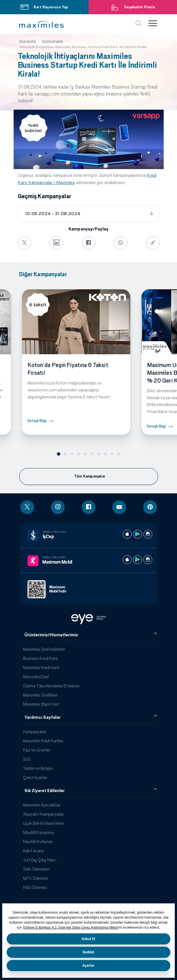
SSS (27, 759)
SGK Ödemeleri (36, 869)
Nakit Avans (33, 851)
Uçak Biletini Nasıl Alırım (43, 823)
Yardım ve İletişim (38, 768)
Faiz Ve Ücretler (37, 750)
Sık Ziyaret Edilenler (45, 791)
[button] (41, 24)
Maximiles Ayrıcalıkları (42, 805)
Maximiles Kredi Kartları (43, 741)
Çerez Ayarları (35, 777)
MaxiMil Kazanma (38, 832)
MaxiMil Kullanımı (38, 842)
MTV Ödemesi (35, 878)
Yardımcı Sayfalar (43, 717)
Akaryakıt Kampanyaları (43, 814)
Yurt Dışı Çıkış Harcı (40, 860)
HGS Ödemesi (35, 887)
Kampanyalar (34, 732)
